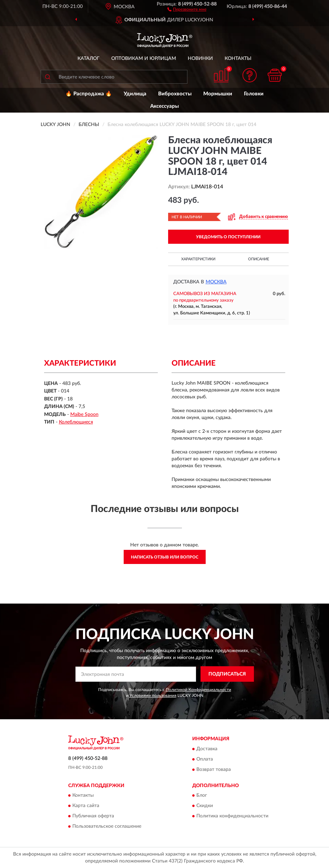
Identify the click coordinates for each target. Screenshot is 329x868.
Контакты (238, 59)
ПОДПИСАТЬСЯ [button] (227, 674)
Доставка (207, 749)
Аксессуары (164, 106)
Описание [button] (259, 259)
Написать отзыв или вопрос (165, 557)
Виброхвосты (175, 94)
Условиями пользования (153, 696)
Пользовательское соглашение (107, 827)
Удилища (135, 94)
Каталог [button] (89, 59)
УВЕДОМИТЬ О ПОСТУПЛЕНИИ (228, 237)
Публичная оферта (93, 816)
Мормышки (218, 94)
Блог (202, 796)
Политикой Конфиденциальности (198, 690)
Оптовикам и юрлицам (144, 59)
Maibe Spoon (84, 415)
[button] (187, 9)
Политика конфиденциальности (232, 816)
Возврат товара (214, 770)
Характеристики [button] (198, 259)
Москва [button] (216, 282)
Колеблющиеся (76, 422)
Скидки (205, 806)
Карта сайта (86, 806)
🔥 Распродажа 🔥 (89, 94)
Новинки (200, 59)
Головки (254, 94)
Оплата (205, 759)
